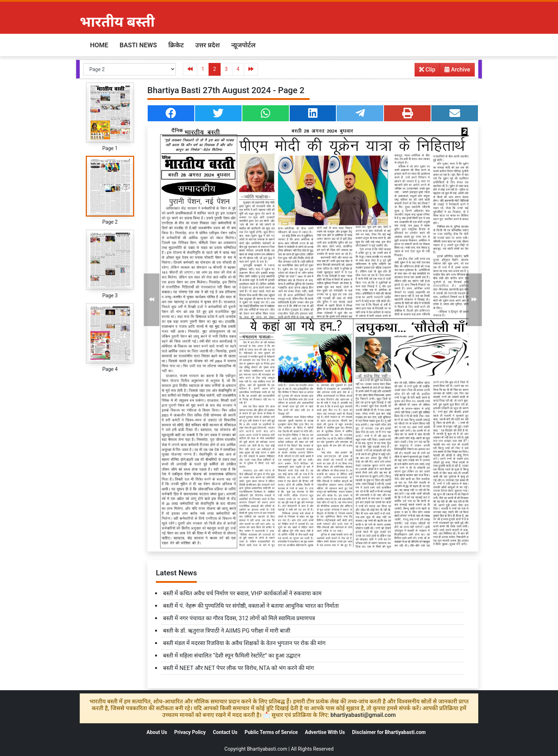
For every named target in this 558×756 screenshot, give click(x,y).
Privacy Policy (190, 732)
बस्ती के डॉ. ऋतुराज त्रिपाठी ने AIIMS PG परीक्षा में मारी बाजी (227, 631)
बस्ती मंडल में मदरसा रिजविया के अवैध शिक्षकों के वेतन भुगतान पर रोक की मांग (244, 643)
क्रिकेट (176, 45)
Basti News (138, 45)
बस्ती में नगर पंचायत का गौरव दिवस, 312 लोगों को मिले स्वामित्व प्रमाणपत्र (239, 618)
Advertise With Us (325, 732)
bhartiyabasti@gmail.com (363, 715)
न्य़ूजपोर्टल (243, 45)
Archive (455, 71)
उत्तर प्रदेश (207, 45)
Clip (427, 70)
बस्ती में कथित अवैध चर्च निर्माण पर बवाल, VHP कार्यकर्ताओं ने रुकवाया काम (242, 593)
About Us (157, 732)
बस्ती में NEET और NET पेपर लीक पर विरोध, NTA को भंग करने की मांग (238, 668)
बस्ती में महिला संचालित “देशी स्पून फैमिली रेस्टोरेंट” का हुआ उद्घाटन (232, 656)
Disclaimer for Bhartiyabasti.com (389, 732)
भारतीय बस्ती (117, 22)
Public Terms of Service (271, 732)
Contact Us (225, 732)
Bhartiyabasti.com (267, 749)
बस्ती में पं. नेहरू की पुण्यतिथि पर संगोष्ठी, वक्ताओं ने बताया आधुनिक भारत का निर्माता (251, 606)
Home (99, 45)
